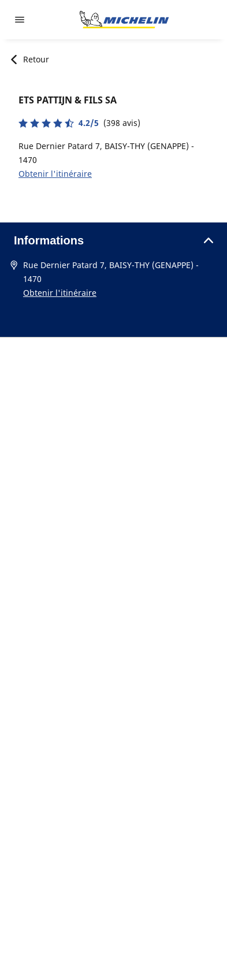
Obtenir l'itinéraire (55, 174)
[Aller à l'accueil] (124, 20)
